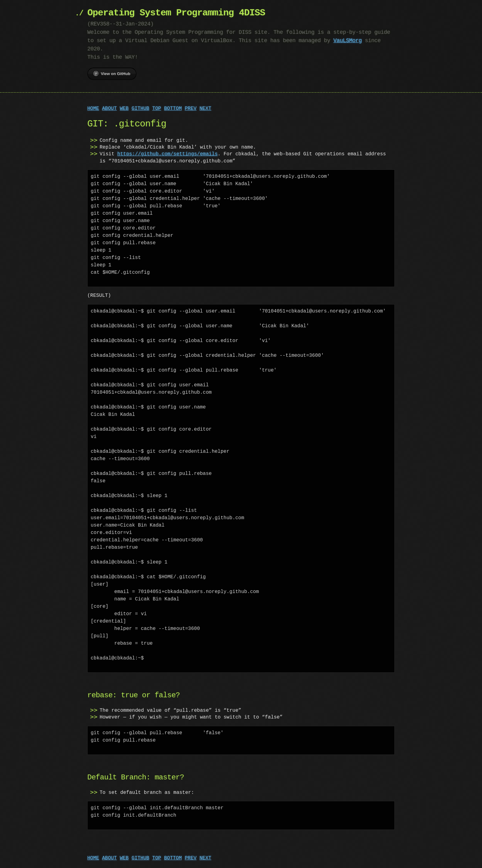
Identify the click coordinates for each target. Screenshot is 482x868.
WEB (124, 109)
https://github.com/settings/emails (168, 154)
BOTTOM (173, 109)
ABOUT (109, 109)
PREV (191, 109)
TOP (157, 109)
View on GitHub (112, 74)
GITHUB (140, 109)
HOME (93, 109)
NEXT (205, 109)
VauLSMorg (347, 41)
